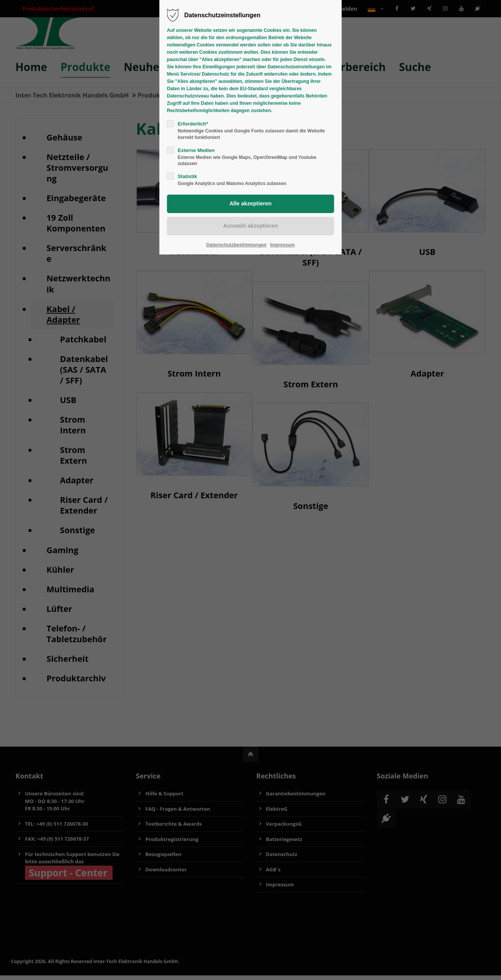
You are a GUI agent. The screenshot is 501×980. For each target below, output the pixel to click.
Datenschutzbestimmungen (236, 245)
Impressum (282, 245)
